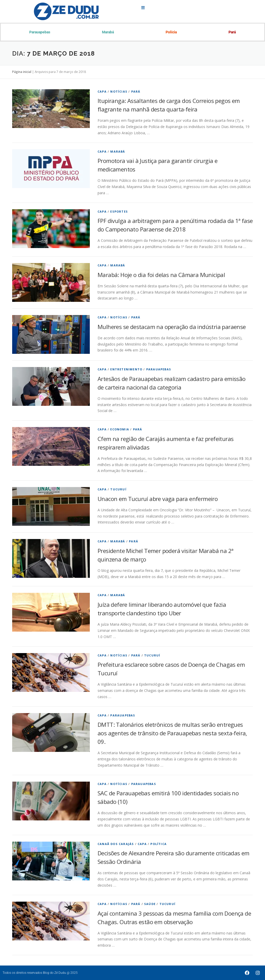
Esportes (119, 211)
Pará (232, 32)
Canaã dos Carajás (116, 844)
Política (159, 844)
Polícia (171, 32)
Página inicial (22, 72)
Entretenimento (126, 369)
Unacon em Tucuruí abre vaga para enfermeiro (158, 499)
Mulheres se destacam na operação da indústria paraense (172, 327)
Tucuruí (118, 489)
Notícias (119, 91)
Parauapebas (40, 32)
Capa (102, 91)
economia (120, 429)
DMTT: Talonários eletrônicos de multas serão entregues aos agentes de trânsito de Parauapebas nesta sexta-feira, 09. (172, 733)
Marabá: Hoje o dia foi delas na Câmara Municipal (161, 275)
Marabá (108, 32)
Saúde (150, 904)
